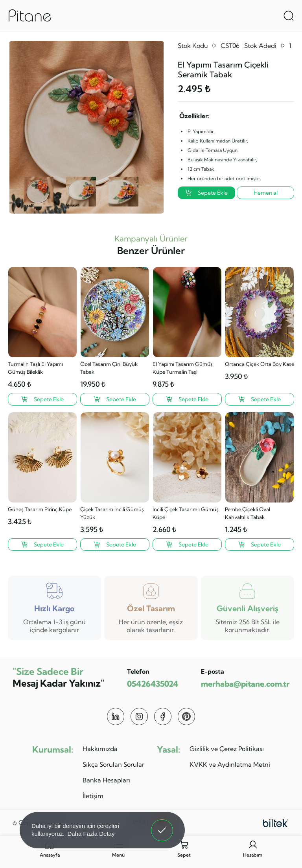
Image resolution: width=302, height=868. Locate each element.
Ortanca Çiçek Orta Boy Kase (260, 364)
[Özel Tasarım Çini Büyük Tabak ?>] (115, 399)
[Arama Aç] (289, 16)
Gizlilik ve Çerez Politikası (227, 749)
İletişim (93, 796)
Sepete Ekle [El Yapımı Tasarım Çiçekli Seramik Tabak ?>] (206, 193)
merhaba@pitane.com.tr (245, 684)
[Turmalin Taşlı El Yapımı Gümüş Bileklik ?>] (42, 399)
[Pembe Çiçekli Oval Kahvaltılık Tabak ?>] (260, 545)
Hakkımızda (100, 749)
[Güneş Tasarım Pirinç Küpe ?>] (42, 545)
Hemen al (266, 193)
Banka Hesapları (106, 780)
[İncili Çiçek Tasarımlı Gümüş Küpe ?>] (187, 545)
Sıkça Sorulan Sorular (113, 764)
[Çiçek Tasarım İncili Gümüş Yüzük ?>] (115, 545)
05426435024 (153, 684)
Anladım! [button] (162, 824)
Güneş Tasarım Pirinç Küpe (40, 509)
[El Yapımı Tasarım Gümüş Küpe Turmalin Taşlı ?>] (187, 399)
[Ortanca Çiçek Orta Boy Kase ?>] (260, 399)
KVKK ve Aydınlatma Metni (230, 764)
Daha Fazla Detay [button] (91, 834)
